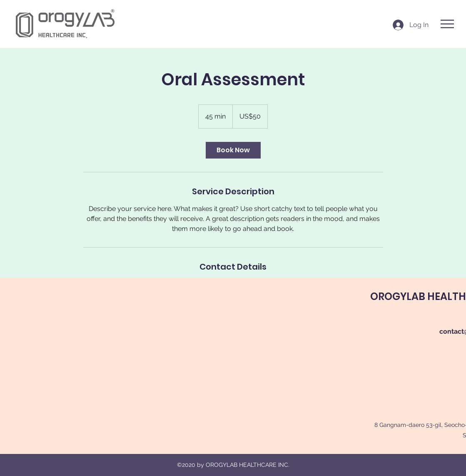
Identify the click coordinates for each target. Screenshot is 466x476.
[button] (447, 24)
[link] (233, 150)
